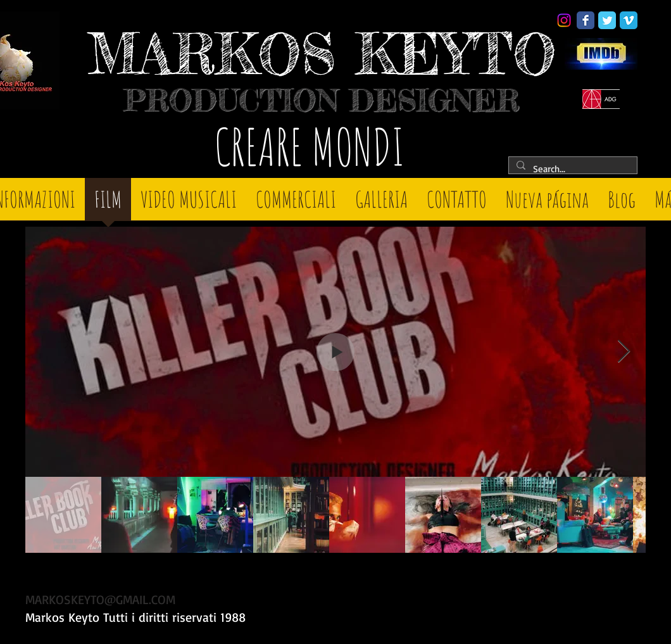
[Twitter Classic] (607, 20)
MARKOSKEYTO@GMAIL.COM (100, 599)
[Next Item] (624, 352)
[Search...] (572, 169)
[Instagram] (564, 20)
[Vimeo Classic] (629, 20)
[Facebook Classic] (586, 20)
